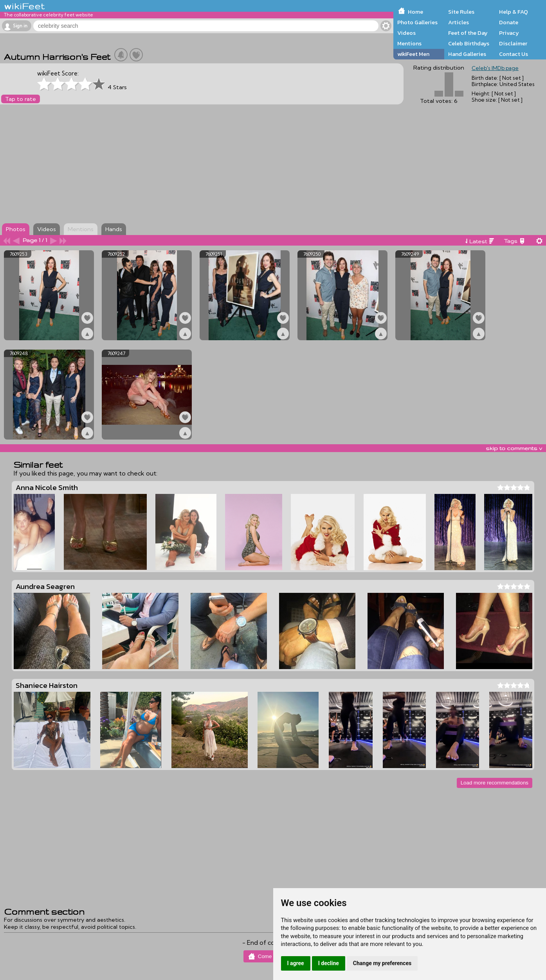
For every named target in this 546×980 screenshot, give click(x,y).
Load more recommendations (495, 783)
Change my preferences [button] (382, 963)
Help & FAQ (514, 12)
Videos (406, 33)
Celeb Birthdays (469, 43)
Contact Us (514, 54)
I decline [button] (329, 963)
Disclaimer (513, 43)
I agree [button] (296, 963)
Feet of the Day (468, 33)
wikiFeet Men (413, 54)
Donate (509, 22)
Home (415, 12)
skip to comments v (514, 448)
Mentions (409, 43)
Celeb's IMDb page (495, 68)
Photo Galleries (417, 22)
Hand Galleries (467, 54)
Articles (459, 22)
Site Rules (461, 12)
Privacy (509, 33)
